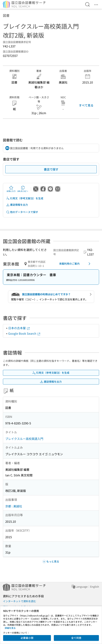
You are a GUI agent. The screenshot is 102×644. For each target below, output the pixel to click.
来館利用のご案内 (75, 264)
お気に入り (11, 189)
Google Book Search (24, 333)
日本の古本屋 (19, 328)
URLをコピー (23, 189)
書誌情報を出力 (17, 205)
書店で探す (51, 169)
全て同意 (76, 638)
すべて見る (86, 105)
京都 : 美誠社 (14, 506)
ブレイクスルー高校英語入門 (24, 439)
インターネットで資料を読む (20, 601)
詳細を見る (10, 628)
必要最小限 (27, 638)
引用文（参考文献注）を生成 (25, 198)
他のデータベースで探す (22, 212)
